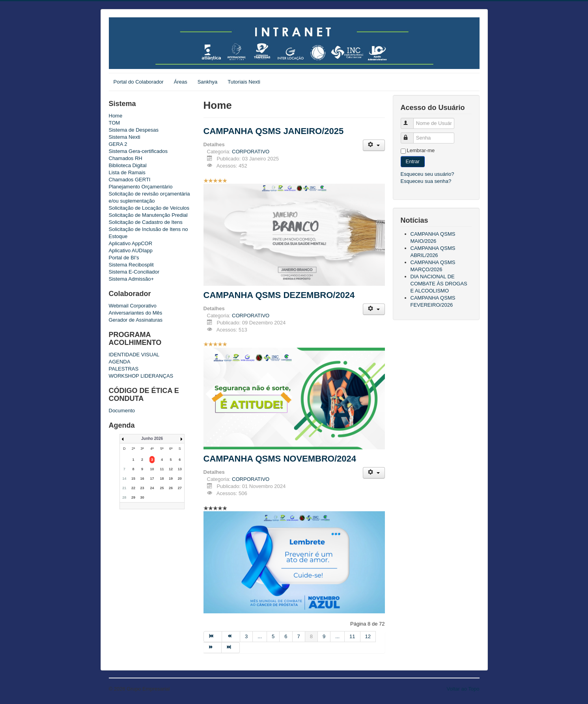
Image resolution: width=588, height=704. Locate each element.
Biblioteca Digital (128, 165)
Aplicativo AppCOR (131, 243)
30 (142, 497)
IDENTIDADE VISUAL (134, 355)
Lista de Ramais (127, 172)
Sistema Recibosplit (131, 265)
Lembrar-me (421, 150)
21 (124, 488)
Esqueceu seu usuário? (427, 174)
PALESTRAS (124, 369)
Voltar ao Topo (463, 689)
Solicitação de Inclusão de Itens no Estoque (148, 233)
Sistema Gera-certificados (138, 151)
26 (171, 488)
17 (152, 479)
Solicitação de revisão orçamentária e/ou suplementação (149, 197)
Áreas (181, 82)
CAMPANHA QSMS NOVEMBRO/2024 (280, 459)
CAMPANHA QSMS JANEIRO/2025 (274, 131)
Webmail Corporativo (133, 306)
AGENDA (120, 362)
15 (133, 479)
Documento (122, 411)
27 (180, 488)
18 (162, 479)
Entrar (413, 161)
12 (171, 469)
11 (162, 469)
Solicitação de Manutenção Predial (148, 215)
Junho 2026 (152, 439)
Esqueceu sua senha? (426, 181)
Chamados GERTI (130, 180)
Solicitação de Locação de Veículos (149, 208)
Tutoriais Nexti (244, 82)
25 (162, 488)
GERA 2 (118, 144)
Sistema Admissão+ (132, 279)
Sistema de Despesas (134, 130)
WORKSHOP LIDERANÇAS (141, 376)
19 (171, 479)
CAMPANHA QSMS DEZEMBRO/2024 (279, 295)
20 (180, 479)
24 (152, 488)
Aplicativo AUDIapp (131, 250)
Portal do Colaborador (139, 82)
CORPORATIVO (251, 152)
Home (116, 116)
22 (133, 488)
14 (124, 479)
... (260, 636)
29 (133, 497)
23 (142, 488)
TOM (115, 123)
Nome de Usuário (412, 120)
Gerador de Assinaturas (136, 320)
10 (152, 469)
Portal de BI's (124, 258)
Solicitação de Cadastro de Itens (146, 222)
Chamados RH (126, 158)
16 (142, 479)
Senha (412, 135)
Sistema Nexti (125, 137)
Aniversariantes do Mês (136, 313)
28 (124, 497)
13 (180, 469)
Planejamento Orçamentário (141, 187)
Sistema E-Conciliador (134, 272)
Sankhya (208, 82)
